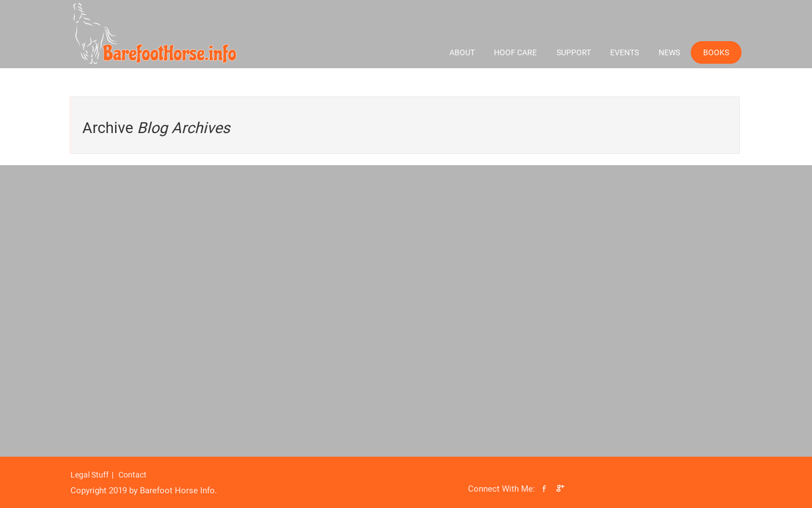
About (462, 52)
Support (574, 52)
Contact (133, 475)
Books (716, 52)
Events (625, 52)
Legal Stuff (90, 475)
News (669, 52)
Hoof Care (515, 52)
